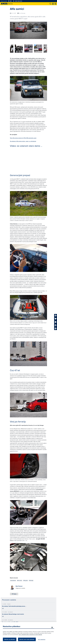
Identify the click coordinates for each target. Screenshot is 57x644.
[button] (44, 49)
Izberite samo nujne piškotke (27, 639)
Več (3, 608)
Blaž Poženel (19, 586)
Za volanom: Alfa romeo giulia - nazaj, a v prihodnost (23, 141)
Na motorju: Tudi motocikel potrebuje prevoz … (14, 606)
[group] (14, 49)
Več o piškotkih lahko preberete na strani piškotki (30, 635)
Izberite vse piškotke (10, 639)
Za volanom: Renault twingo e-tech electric (13, 614)
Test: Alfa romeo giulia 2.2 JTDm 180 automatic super (23, 138)
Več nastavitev (42, 639)
